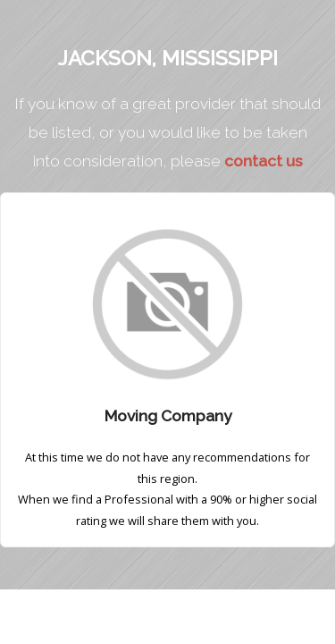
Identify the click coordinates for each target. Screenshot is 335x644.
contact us (264, 161)
